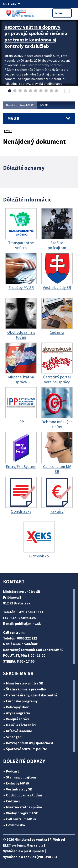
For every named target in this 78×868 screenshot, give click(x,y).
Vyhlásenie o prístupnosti (24, 851)
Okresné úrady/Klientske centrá (32, 695)
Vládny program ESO (22, 813)
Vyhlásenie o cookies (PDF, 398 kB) (30, 857)
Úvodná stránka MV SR (20, 105)
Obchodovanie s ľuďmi (24, 795)
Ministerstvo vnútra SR (25, 683)
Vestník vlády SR (19, 789)
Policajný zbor (17, 707)
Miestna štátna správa (24, 807)
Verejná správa (18, 719)
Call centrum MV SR (21, 819)
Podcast (13, 771)
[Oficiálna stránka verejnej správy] (15, 4)
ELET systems (14, 845)
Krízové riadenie (19, 731)
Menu (62, 13)
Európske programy (22, 701)
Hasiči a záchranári (21, 725)
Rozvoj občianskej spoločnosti (30, 743)
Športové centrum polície (27, 749)
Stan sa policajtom (21, 777)
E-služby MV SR (18, 783)
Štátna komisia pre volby (26, 689)
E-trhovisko (15, 825)
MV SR (44, 105)
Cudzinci (13, 801)
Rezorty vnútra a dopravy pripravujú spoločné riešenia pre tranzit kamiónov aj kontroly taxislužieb (36, 37)
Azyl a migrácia (18, 713)
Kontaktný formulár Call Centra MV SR (33, 650)
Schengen (14, 737)
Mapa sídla (35, 845)
